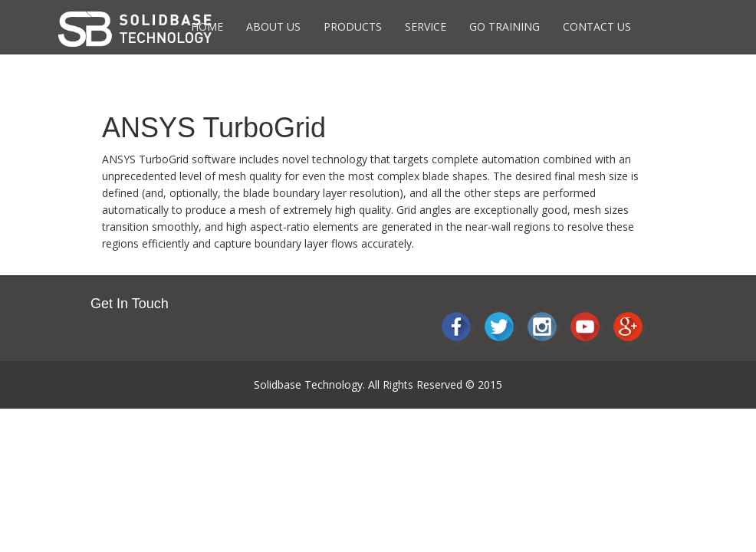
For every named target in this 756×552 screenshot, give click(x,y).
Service (426, 26)
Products (353, 26)
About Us (273, 26)
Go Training (505, 26)
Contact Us (597, 26)
